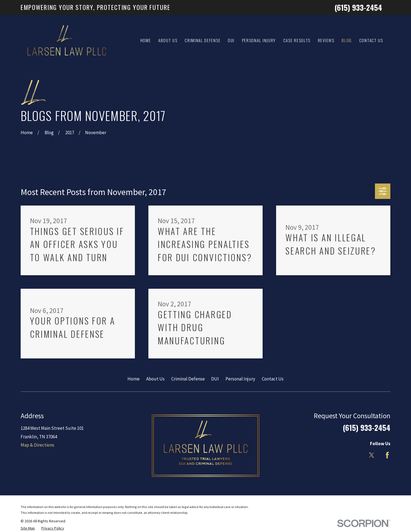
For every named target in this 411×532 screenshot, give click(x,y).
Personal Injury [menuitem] (259, 40)
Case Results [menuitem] (297, 40)
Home (134, 379)
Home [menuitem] (146, 40)
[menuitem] (28, 528)
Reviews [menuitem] (326, 40)
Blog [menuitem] (347, 40)
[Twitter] (372, 455)
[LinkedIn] (356, 455)
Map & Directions (37, 445)
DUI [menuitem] (231, 40)
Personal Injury (240, 379)
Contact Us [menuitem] (371, 40)
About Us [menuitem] (168, 40)
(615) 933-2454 (358, 7)
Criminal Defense (188, 379)
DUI (215, 379)
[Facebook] (387, 455)
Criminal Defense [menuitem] (203, 40)
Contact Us (273, 379)
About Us (155, 379)
